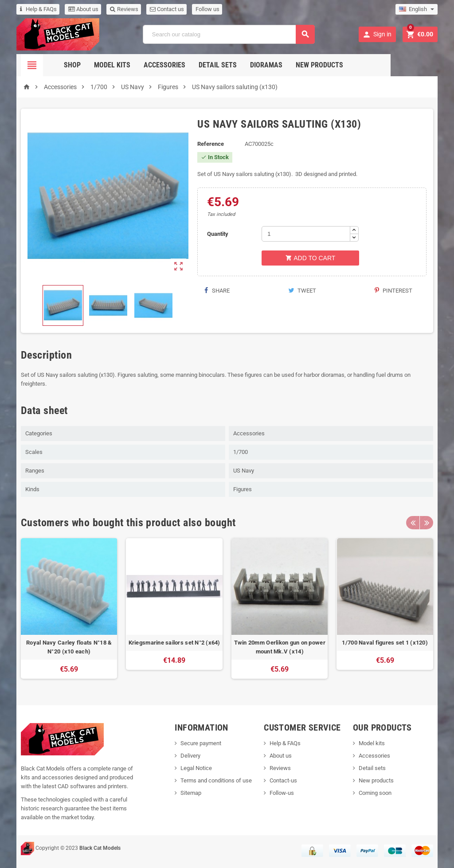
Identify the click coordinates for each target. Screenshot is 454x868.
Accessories (188, 65)
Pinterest (393, 291)
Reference (211, 144)
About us (83, 9)
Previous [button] (413, 523)
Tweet (302, 291)
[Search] (229, 34)
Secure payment (201, 743)
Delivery (190, 756)
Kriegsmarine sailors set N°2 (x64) (174, 643)
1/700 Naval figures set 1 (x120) (385, 643)
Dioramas (290, 65)
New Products (343, 65)
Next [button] (427, 523)
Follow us (207, 9)
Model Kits (136, 65)
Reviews (124, 9)
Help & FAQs (38, 9)
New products (376, 780)
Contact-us (283, 780)
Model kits (372, 743)
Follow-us (282, 793)
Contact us (167, 9)
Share (217, 291)
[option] (69, 608)
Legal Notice (196, 768)
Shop (96, 65)
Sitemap (191, 793)
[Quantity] (306, 234)
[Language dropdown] (417, 9)
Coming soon (375, 793)
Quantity (218, 234)
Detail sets (241, 65)
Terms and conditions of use (216, 780)
